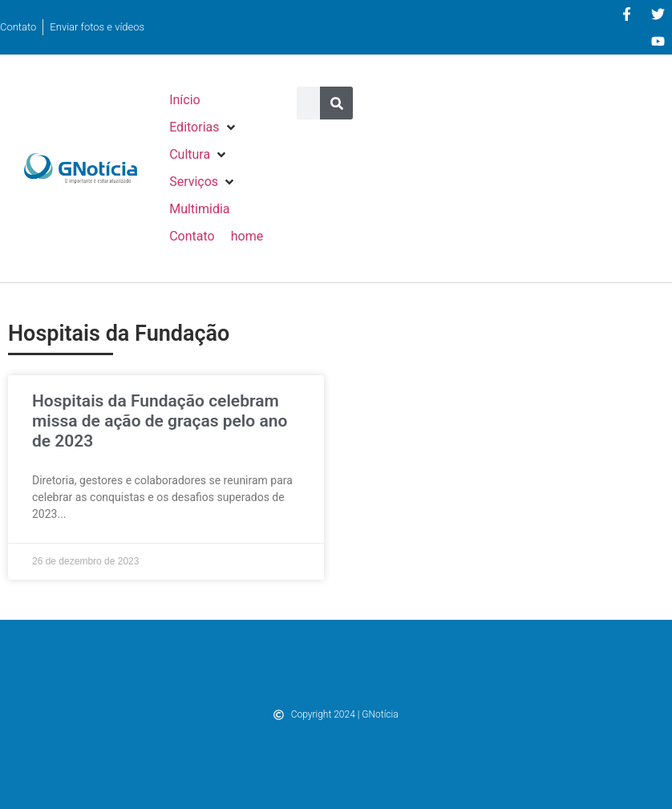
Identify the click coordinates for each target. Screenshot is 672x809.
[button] (203, 127)
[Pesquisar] (336, 103)
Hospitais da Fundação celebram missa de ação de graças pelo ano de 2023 (160, 421)
